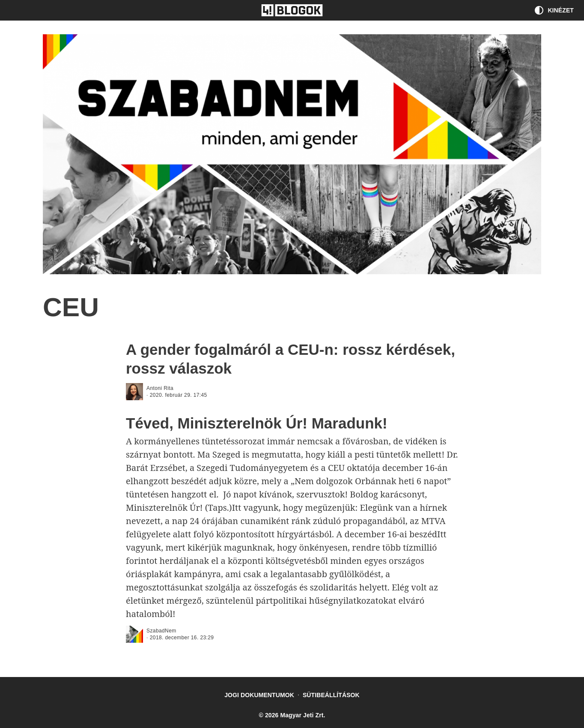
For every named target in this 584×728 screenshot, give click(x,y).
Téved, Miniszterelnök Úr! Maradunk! (257, 423)
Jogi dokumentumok (259, 695)
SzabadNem (161, 631)
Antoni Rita (160, 388)
